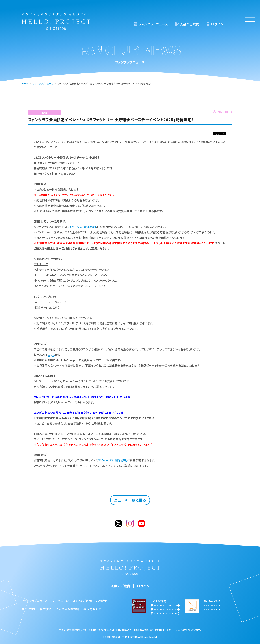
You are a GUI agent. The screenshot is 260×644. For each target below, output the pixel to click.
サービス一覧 (60, 601)
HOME (25, 83)
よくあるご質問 (82, 601)
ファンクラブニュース (153, 24)
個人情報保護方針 (67, 609)
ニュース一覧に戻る (130, 500)
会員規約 (45, 609)
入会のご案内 (189, 24)
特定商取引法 (92, 609)
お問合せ (102, 601)
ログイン (217, 24)
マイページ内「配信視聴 (81, 227)
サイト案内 (28, 609)
